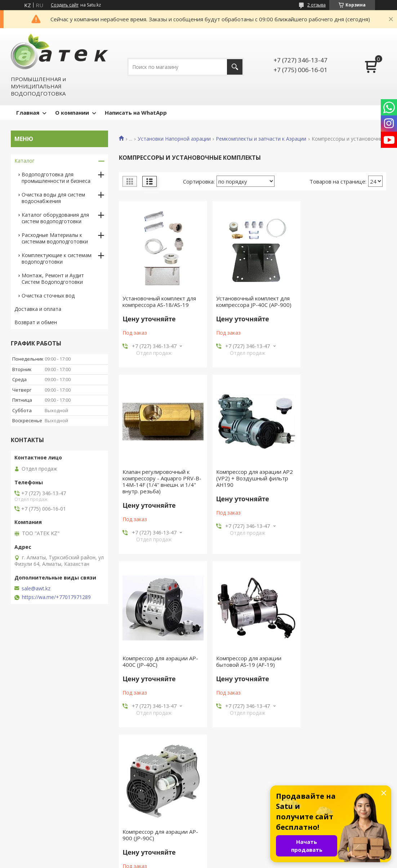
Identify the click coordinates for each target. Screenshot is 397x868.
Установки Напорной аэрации (174, 139)
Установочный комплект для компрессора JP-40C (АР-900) (251, 301)
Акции (22, 813)
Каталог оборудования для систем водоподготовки (55, 218)
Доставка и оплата (38, 309)
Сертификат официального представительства (144, 806)
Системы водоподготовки (238, 813)
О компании (72, 113)
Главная (28, 113)
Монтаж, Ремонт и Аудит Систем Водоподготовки (53, 279)
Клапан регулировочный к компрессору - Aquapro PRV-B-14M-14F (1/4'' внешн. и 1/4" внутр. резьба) (341, 308)
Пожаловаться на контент (216, 861)
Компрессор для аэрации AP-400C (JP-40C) (251, 488)
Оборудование (224, 802)
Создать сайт (65, 5)
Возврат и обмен (36, 322)
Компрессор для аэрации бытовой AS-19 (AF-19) (337, 488)
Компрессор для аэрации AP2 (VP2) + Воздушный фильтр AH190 (161, 491)
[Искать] (235, 67)
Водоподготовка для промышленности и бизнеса (56, 178)
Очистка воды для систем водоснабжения (53, 198)
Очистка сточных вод (48, 296)
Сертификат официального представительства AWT (144, 823)
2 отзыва (316, 5)
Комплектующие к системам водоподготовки (57, 258)
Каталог (24, 161)
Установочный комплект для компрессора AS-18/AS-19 (159, 301)
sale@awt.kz (36, 589)
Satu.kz (231, 854)
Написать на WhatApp (136, 113)
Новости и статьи (36, 802)
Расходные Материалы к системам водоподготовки (55, 238)
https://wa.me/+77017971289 (56, 597)
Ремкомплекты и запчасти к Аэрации (261, 139)
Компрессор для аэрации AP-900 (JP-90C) (160, 668)
